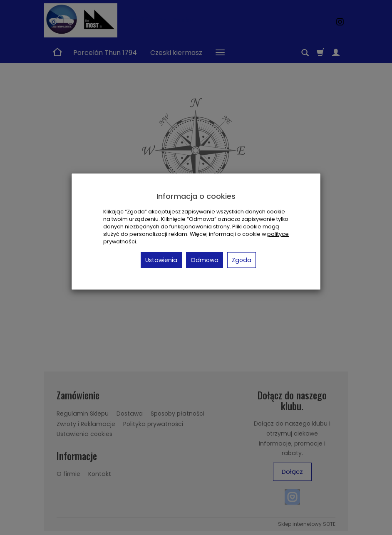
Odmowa (205, 260)
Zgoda (242, 260)
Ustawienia (161, 260)
